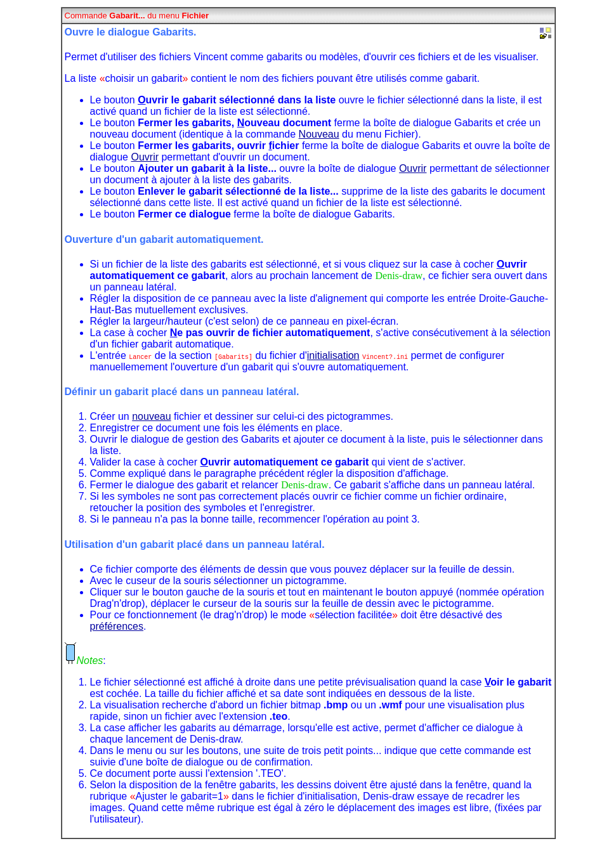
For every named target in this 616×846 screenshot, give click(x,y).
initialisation (333, 355)
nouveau (151, 416)
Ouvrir (145, 157)
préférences (117, 626)
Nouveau (319, 134)
